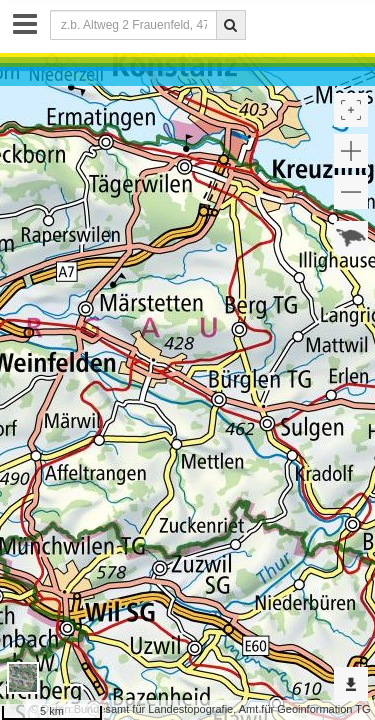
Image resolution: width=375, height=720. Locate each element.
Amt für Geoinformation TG (305, 709)
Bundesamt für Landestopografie (154, 709)
